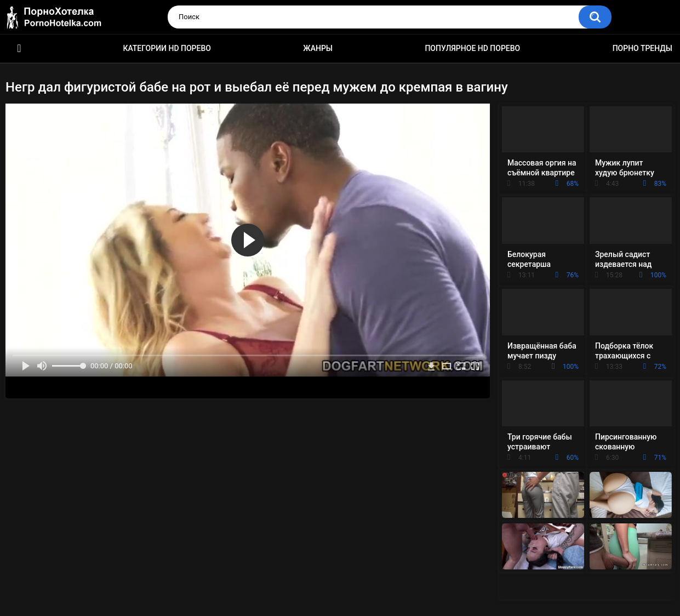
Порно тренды (642, 48)
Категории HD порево (167, 48)
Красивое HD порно (19, 49)
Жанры (318, 48)
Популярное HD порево (472, 48)
